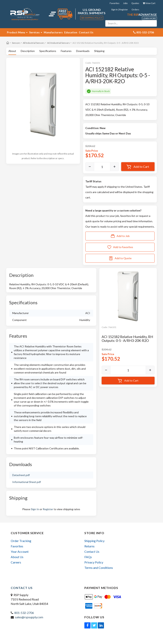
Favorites (115, 3)
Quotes (135, 3)
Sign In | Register (120, 9)
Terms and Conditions (99, 568)
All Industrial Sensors (34, 43)
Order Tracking (21, 541)
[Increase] (114, 167)
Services (36, 32)
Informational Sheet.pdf (27, 482)
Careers (16, 562)
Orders (135, 9)
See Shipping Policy (92, 18)
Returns (89, 546)
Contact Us (86, 32)
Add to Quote (120, 258)
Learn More (149, 18)
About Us (17, 557)
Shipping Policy (94, 541)
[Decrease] (90, 167)
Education (71, 32)
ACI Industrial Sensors (58, 43)
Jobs (125, 3)
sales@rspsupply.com (29, 617)
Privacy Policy (94, 562)
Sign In (35, 509)
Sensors (16, 43)
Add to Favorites (120, 247)
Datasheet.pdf (21, 475)
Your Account (20, 551)
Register (48, 509)
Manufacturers (53, 32)
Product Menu (17, 32)
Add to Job (120, 236)
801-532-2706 (24, 613)
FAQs (88, 557)
